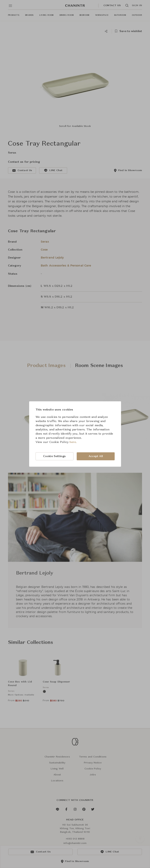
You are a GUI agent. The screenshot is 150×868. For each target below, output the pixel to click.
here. (73, 442)
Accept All (96, 456)
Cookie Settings (55, 456)
